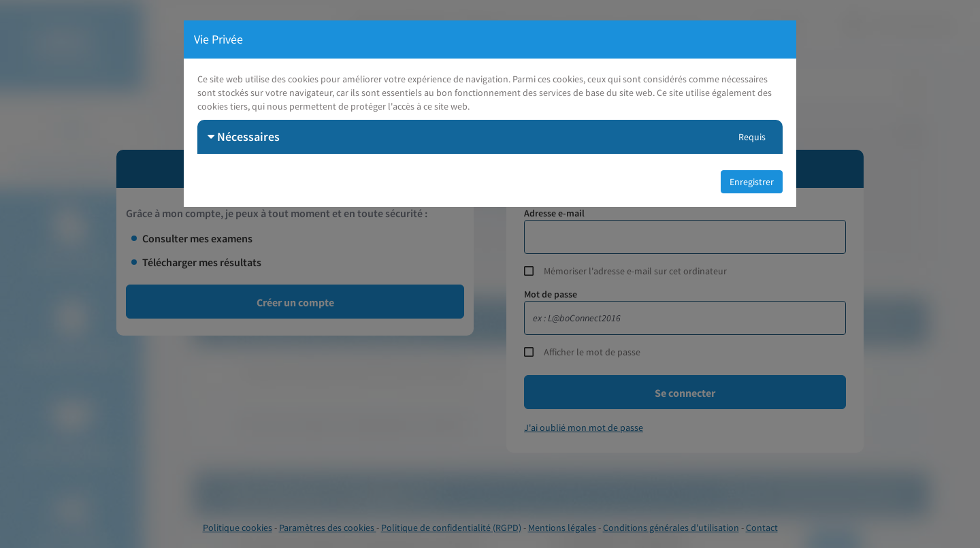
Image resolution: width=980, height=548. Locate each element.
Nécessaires (244, 136)
